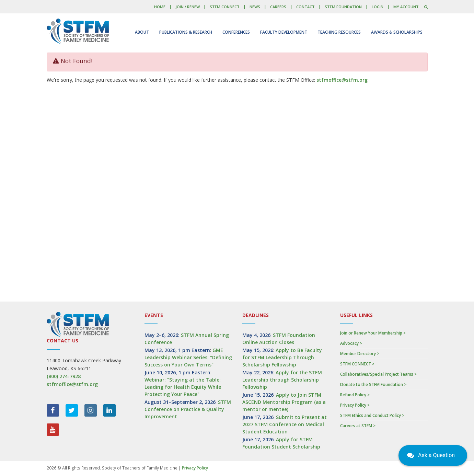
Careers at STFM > (358, 426)
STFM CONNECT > (357, 364)
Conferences (236, 32)
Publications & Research (186, 32)
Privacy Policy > (355, 405)
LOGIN (378, 7)
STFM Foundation (343, 7)
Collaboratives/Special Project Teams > (378, 374)
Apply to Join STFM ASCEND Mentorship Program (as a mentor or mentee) (284, 402)
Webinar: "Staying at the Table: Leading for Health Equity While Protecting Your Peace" (183, 387)
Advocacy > (351, 343)
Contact (305, 7)
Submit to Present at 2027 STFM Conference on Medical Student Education (285, 424)
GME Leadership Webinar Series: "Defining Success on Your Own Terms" (188, 357)
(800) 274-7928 (64, 376)
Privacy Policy (195, 468)
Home (160, 7)
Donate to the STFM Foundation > (373, 384)
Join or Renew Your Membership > (373, 333)
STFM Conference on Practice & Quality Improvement (188, 409)
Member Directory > (360, 354)
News (255, 7)
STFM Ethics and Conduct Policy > (372, 415)
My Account (406, 7)
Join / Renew (188, 7)
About (142, 32)
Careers (278, 7)
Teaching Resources (339, 32)
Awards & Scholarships (397, 32)
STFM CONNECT (225, 7)
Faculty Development (284, 32)
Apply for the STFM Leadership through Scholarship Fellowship (282, 380)
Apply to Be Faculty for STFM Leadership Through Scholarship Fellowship (282, 357)
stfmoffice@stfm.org (342, 80)
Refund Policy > (355, 395)
